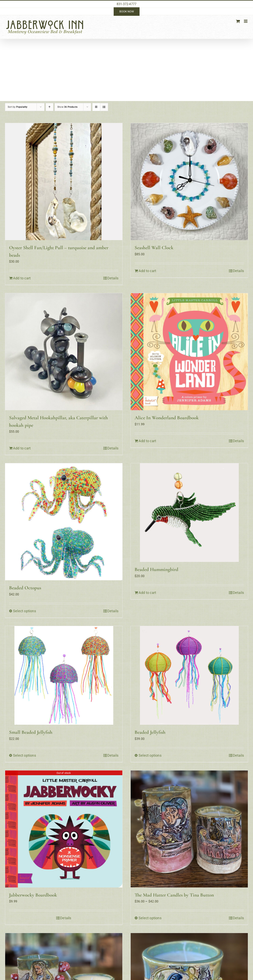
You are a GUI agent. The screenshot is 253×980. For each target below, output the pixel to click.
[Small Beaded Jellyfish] (64, 675)
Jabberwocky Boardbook (33, 895)
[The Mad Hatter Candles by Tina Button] (189, 829)
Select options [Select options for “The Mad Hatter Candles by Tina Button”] (150, 918)
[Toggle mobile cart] (238, 21)
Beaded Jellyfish (150, 732)
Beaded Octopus (25, 588)
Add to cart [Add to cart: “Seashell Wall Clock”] (147, 271)
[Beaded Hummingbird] (189, 513)
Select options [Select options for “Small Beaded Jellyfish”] (25, 755)
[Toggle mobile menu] (246, 21)
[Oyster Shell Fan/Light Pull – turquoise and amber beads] (64, 182)
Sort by (18, 107)
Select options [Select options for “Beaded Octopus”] (25, 611)
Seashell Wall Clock (154, 248)
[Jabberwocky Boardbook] (64, 829)
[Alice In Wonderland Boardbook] (189, 352)
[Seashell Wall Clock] (189, 182)
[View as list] (104, 107)
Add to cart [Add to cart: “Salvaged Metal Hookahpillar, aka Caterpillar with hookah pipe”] (22, 448)
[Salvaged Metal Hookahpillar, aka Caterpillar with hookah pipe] (64, 352)
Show (67, 107)
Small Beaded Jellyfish (31, 732)
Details (113, 278)
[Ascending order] (50, 107)
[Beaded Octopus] (64, 522)
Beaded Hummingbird (156, 569)
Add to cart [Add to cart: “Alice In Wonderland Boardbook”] (147, 441)
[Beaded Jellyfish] (189, 675)
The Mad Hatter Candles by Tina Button (174, 895)
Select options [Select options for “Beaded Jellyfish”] (150, 755)
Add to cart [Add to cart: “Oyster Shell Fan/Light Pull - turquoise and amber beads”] (22, 278)
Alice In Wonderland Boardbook (167, 418)
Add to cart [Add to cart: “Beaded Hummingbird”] (147, 593)
